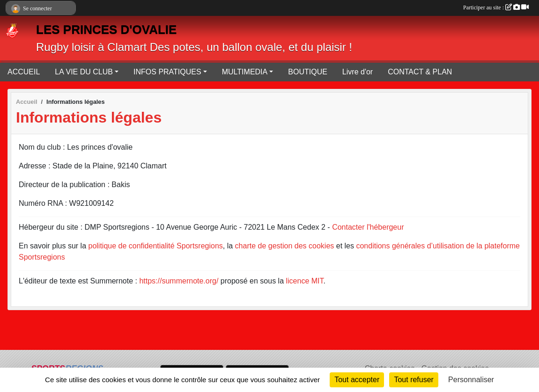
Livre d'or (358, 72)
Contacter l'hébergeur (368, 227)
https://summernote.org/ (179, 281)
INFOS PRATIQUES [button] (167, 72)
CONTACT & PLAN (420, 72)
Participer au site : (496, 7)
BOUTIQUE (308, 72)
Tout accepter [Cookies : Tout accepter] (357, 380)
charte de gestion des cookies (285, 246)
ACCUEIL (24, 72)
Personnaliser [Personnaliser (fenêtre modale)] (471, 380)
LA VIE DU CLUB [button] (84, 72)
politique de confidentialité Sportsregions (156, 246)
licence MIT (304, 281)
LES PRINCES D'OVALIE (106, 29)
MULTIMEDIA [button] (245, 72)
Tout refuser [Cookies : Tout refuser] (413, 380)
